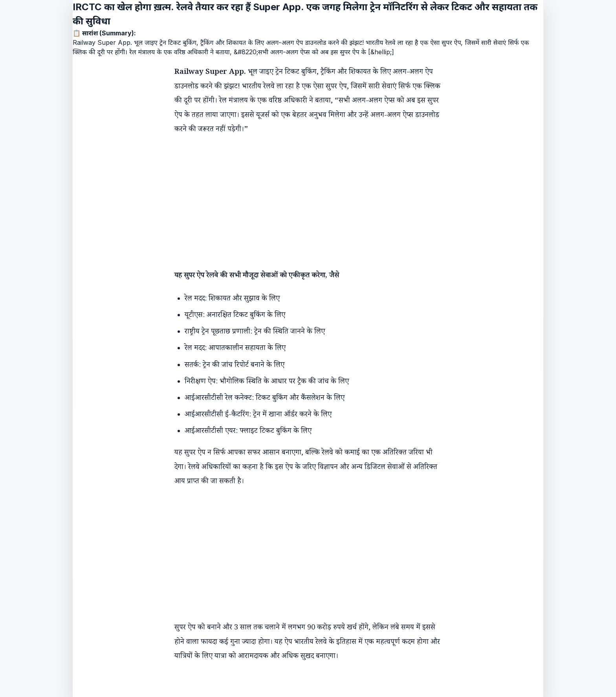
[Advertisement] (300, 196)
